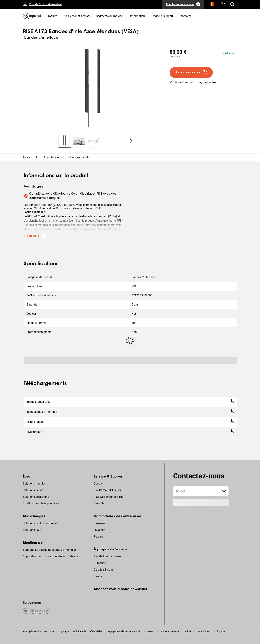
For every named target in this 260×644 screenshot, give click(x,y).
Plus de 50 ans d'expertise (45, 4)
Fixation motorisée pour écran (42, 503)
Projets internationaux (107, 556)
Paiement (100, 523)
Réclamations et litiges (197, 631)
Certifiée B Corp (103, 570)
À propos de (31, 158)
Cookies (149, 631)
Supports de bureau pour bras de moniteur (49, 550)
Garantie (99, 503)
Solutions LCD (32, 530)
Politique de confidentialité (88, 631)
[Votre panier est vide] (223, 4)
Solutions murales (34, 484)
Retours (98, 537)
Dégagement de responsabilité (123, 631)
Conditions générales (169, 631)
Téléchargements (78, 158)
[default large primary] (191, 72)
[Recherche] (212, 5)
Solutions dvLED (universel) (40, 523)
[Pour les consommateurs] (183, 4)
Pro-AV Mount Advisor (107, 490)
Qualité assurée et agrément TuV (196, 83)
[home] (32, 16)
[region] (93, 88)
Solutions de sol (33, 490)
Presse (98, 576)
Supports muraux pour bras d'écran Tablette (50, 556)
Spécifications (53, 158)
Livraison (99, 530)
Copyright (64, 631)
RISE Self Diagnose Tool (109, 497)
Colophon (219, 631)
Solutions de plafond (36, 497)
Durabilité (100, 563)
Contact (99, 484)
